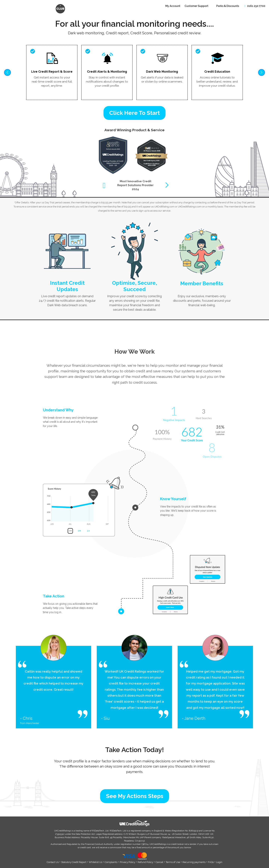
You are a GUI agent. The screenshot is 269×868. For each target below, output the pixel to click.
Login (219, 862)
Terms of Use (173, 862)
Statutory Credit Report (74, 862)
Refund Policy (145, 862)
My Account (173, 6)
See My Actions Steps (135, 796)
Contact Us (53, 862)
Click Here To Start (134, 113)
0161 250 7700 (254, 6)
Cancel (159, 862)
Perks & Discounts (228, 6)
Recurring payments (194, 862)
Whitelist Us (95, 862)
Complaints (111, 862)
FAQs (211, 862)
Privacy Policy (127, 862)
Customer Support (197, 6)
